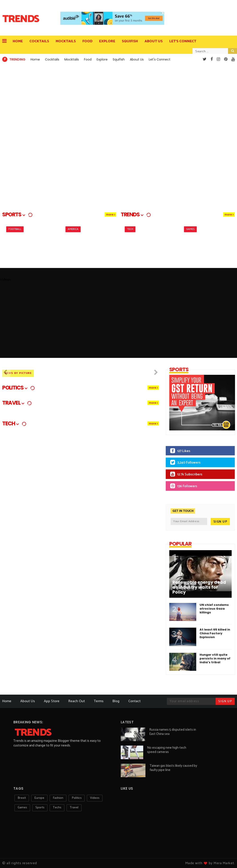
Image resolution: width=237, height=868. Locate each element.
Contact (134, 701)
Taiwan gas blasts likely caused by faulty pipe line (173, 768)
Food (87, 41)
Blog (116, 701)
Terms (99, 701)
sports (40, 808)
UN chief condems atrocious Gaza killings (214, 609)
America (73, 229)
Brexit (22, 798)
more (110, 214)
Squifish (130, 41)
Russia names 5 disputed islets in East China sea (173, 732)
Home (18, 41)
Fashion (58, 798)
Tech (130, 229)
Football (15, 229)
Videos (95, 798)
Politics (77, 798)
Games (190, 229)
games (22, 808)
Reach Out (77, 701)
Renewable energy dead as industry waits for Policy (199, 587)
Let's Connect (183, 41)
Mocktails (66, 41)
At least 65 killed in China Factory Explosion (215, 633)
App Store (52, 701)
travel (74, 808)
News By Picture (18, 373)
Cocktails (39, 41)
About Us (154, 41)
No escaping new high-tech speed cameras (167, 750)
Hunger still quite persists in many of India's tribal (215, 658)
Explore (107, 41)
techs (57, 808)
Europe (39, 798)
